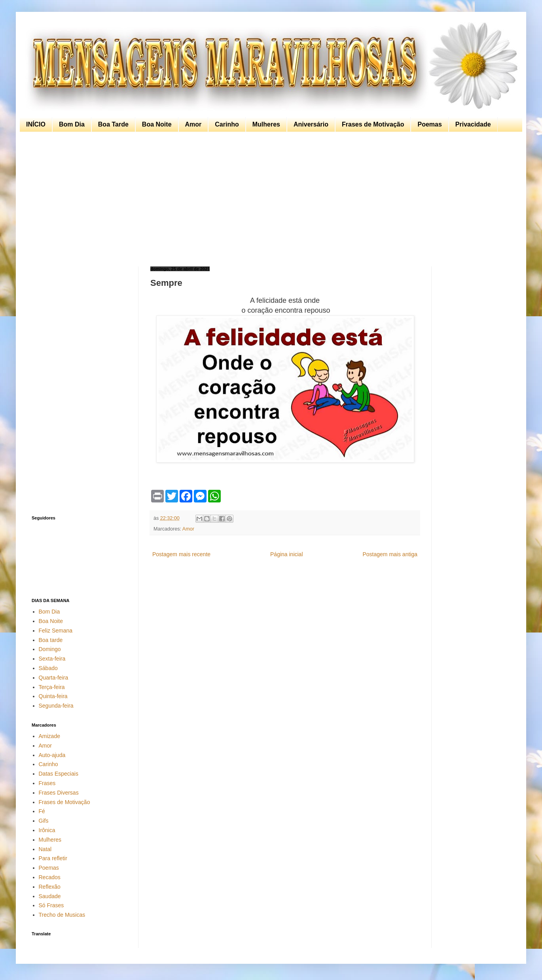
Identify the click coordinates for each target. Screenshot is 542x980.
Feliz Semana (56, 631)
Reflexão (50, 887)
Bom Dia (72, 124)
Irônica (47, 830)
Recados (50, 877)
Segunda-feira (56, 706)
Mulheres (266, 124)
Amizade (49, 736)
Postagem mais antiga (390, 554)
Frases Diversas (59, 793)
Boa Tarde (113, 124)
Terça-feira (52, 687)
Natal (45, 849)
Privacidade (473, 124)
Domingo (50, 649)
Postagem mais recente (181, 554)
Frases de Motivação (373, 124)
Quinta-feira (53, 696)
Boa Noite (157, 124)
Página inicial (287, 554)
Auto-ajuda (52, 755)
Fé (42, 811)
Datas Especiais (59, 774)
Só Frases (51, 905)
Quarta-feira (54, 678)
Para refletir (53, 858)
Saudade (50, 896)
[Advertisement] (269, 199)
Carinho (227, 124)
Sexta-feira (52, 659)
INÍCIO (36, 124)
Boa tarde (51, 640)
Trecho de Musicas (62, 915)
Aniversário (311, 124)
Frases (47, 783)
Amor (193, 124)
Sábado (48, 668)
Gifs (44, 821)
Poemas (429, 124)
